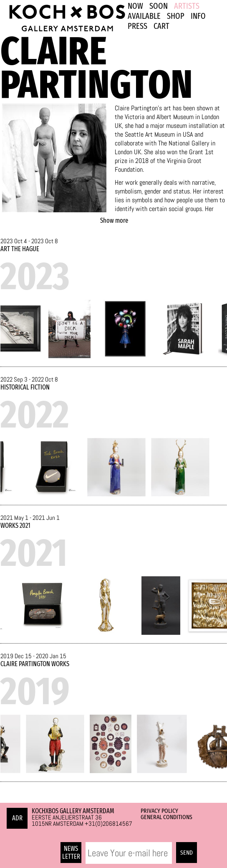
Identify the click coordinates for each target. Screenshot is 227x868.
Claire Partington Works (35, 664)
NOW (135, 6)
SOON (159, 6)
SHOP (176, 16)
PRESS (137, 26)
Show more (114, 220)
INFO (198, 16)
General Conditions (166, 817)
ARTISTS (187, 6)
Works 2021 (15, 526)
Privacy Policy (159, 811)
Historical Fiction (25, 387)
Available (144, 16)
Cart (161, 26)
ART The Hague (20, 249)
